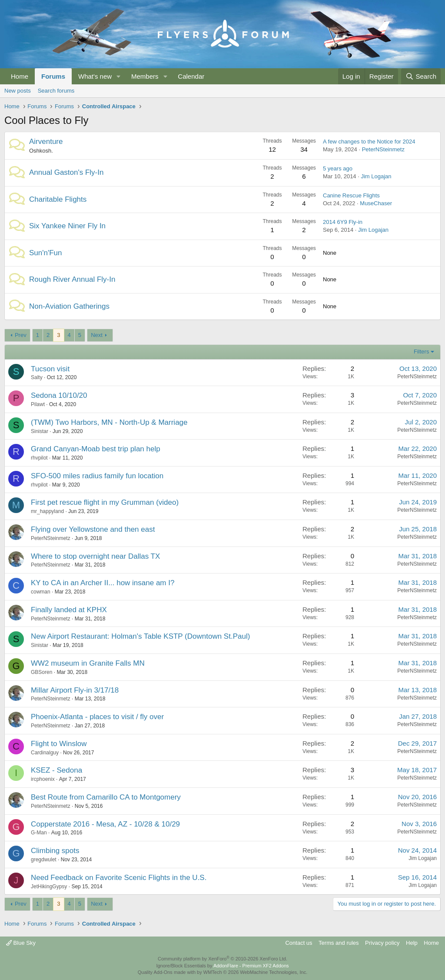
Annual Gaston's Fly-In (66, 172)
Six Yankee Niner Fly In (67, 226)
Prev (21, 335)
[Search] (421, 76)
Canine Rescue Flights (351, 195)
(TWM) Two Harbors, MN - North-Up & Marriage (109, 422)
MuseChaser (376, 203)
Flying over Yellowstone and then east (93, 529)
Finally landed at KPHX (69, 610)
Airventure (46, 142)
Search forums (56, 91)
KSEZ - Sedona (56, 770)
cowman (41, 592)
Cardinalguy (45, 753)
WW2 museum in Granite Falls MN (88, 663)
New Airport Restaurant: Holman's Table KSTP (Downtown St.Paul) (140, 636)
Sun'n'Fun (46, 253)
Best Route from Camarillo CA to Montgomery (106, 797)
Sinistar (40, 431)
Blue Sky (21, 943)
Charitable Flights (58, 199)
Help (412, 943)
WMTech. (255, 972)
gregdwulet (44, 860)
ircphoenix (43, 779)
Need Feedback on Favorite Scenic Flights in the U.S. (119, 878)
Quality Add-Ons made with (167, 972)
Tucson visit (50, 369)
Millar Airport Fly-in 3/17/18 (75, 690)
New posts (18, 91)
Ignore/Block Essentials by (222, 966)
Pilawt (38, 404)
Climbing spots (55, 851)
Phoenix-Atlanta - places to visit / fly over (97, 717)
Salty (37, 377)
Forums (53, 76)
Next (97, 335)
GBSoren (42, 672)
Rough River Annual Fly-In (72, 279)
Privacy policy (382, 943)
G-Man (39, 833)
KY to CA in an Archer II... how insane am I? (103, 583)
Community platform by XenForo (222, 959)
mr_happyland (47, 511)
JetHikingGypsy (49, 887)
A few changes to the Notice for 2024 (369, 142)
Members (145, 76)
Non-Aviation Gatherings (69, 306)
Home (20, 76)
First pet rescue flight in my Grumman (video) (105, 502)
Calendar (191, 76)
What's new (95, 76)
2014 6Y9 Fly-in (343, 222)
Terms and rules (339, 943)
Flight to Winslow (59, 744)
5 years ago (338, 168)
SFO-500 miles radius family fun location (97, 476)
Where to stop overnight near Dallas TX (95, 556)
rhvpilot (39, 458)
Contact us (299, 943)
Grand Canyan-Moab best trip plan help (96, 449)
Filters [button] (421, 352)
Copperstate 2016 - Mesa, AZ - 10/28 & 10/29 (105, 824)
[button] (119, 76)
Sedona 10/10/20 (59, 395)
